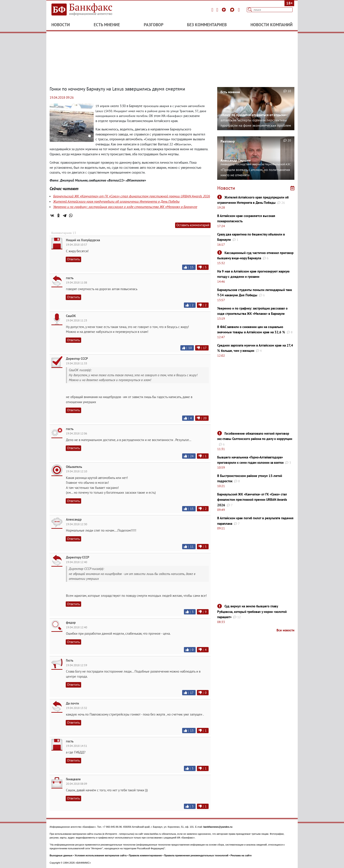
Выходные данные (61, 855)
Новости (61, 25)
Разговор (154, 25)
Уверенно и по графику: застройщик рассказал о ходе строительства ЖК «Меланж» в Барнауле (125, 207)
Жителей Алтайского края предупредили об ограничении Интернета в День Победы (116, 201)
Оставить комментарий (193, 225)
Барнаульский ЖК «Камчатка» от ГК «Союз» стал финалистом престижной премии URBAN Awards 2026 (132, 196)
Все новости (285, 630)
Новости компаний (272, 25)
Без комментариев (207, 25)
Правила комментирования (145, 855)
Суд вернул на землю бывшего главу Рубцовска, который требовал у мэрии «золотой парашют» (252, 612)
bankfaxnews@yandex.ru (218, 827)
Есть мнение (107, 25)
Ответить (73, 259)
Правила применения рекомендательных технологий (196, 855)
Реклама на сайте (241, 855)
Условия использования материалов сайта (101, 855)
